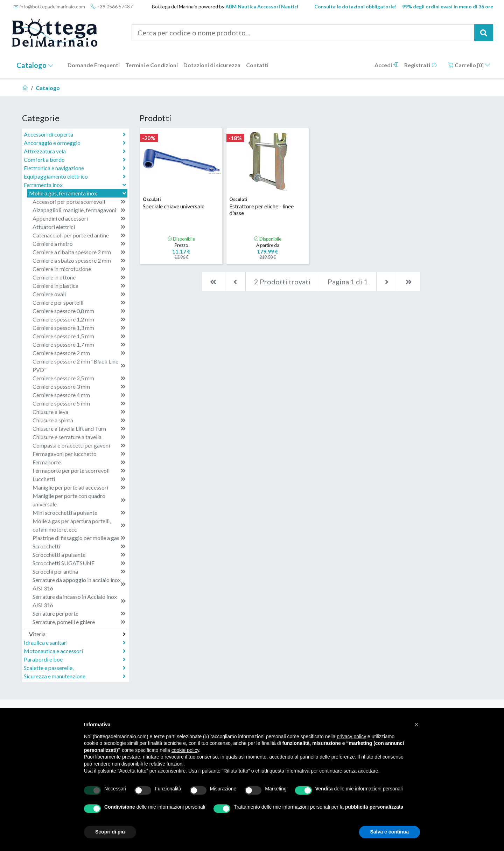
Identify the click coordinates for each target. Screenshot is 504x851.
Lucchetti (79, 479)
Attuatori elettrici (79, 227)
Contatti (257, 65)
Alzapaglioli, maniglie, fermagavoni (79, 210)
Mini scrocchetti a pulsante (79, 513)
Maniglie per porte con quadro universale (79, 500)
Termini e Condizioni (152, 65)
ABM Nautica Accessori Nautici (262, 6)
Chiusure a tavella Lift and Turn (79, 429)
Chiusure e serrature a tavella (79, 437)
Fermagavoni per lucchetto (79, 454)
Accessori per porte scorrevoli (79, 202)
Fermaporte (79, 462)
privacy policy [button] (351, 736)
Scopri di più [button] (110, 832)
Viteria (77, 634)
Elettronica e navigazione (75, 168)
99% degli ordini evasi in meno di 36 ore (448, 6)
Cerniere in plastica (79, 286)
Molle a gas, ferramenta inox (78, 193)
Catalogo (35, 65)
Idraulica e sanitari (75, 643)
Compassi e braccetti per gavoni (79, 445)
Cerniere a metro (79, 244)
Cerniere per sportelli (79, 303)
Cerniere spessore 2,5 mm (79, 378)
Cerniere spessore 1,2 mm (79, 319)
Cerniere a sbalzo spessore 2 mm (79, 261)
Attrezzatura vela (75, 151)
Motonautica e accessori (75, 651)
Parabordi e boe (75, 659)
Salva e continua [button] (390, 832)
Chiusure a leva (79, 412)
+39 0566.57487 (112, 6)
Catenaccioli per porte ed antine (79, 235)
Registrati (421, 65)
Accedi (387, 65)
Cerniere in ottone (79, 277)
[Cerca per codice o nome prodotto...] (303, 33)
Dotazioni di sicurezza (212, 65)
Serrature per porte (79, 614)
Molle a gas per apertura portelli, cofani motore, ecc (79, 525)
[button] (416, 725)
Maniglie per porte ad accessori (79, 487)
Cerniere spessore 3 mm (79, 387)
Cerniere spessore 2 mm (79, 353)
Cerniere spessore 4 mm (79, 395)
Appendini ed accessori (79, 219)
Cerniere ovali (79, 294)
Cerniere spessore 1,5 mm (79, 336)
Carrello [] (469, 65)
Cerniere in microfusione (79, 269)
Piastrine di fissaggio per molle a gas (79, 538)
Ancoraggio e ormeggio (75, 143)
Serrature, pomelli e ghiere (79, 622)
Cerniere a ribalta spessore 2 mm (79, 252)
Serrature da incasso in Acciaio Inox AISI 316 (79, 601)
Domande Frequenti (94, 65)
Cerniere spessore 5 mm (79, 403)
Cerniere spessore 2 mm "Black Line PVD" (79, 365)
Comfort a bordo (75, 160)
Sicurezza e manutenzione (75, 676)
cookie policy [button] (185, 750)
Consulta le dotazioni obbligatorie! (355, 6)
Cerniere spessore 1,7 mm (79, 345)
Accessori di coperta (75, 134)
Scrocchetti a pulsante (79, 555)
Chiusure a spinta (79, 420)
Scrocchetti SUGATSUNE (79, 563)
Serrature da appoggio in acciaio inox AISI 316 (79, 584)
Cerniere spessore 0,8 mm (79, 311)
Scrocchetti (79, 546)
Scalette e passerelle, (75, 668)
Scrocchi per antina (79, 572)
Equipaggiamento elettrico (75, 177)
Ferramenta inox (76, 185)
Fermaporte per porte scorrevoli (79, 471)
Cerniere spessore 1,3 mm (79, 328)
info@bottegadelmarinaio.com (49, 6)
